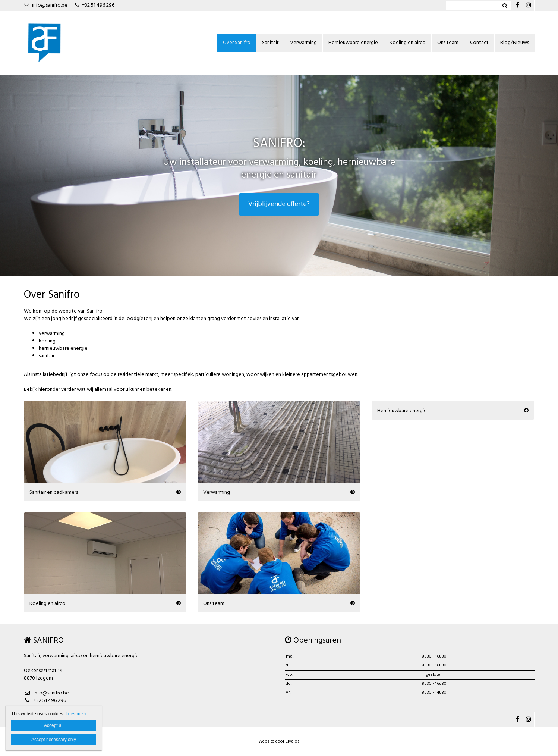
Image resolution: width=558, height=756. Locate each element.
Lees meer (76, 714)
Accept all (54, 725)
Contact (479, 43)
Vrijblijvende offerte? (279, 204)
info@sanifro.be (46, 5)
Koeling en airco (408, 43)
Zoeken (505, 6)
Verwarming (303, 43)
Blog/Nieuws (515, 43)
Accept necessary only (54, 740)
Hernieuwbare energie (353, 43)
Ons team (448, 43)
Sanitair (270, 43)
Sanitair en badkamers (54, 492)
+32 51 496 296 (95, 5)
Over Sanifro (237, 43)
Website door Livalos (279, 741)
